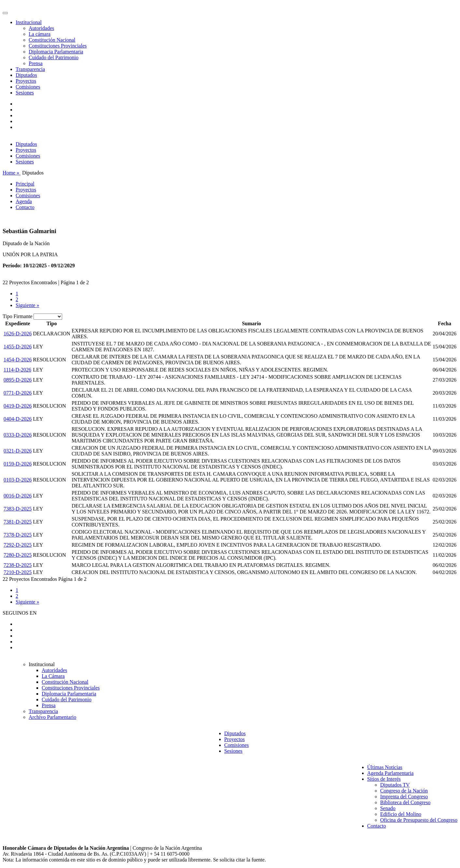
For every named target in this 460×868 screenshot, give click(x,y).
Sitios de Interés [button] (384, 779)
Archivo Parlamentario (52, 717)
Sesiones (25, 93)
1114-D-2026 (17, 370)
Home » (12, 173)
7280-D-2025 (18, 555)
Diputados (26, 75)
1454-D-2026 (18, 360)
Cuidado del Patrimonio (54, 57)
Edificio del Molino (401, 814)
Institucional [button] (29, 22)
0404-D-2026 (18, 419)
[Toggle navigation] (5, 13)
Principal (25, 184)
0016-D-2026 (18, 496)
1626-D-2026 (18, 334)
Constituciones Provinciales (58, 46)
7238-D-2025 (18, 565)
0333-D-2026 (18, 435)
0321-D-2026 (18, 451)
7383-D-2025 (18, 509)
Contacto (25, 207)
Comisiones (28, 87)
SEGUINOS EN (20, 613)
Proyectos (26, 81)
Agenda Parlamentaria (390, 773)
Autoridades (41, 28)
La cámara (40, 34)
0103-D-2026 (18, 480)
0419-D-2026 (18, 406)
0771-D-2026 (18, 393)
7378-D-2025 (18, 535)
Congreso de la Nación (404, 791)
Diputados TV (395, 785)
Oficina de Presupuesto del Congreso (419, 820)
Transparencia (30, 69)
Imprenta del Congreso (404, 797)
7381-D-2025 (18, 522)
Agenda (24, 201)
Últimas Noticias (385, 767)
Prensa (36, 63)
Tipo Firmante (17, 316)
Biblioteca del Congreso (405, 802)
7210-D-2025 (18, 572)
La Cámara (53, 676)
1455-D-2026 (18, 347)
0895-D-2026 (18, 380)
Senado (388, 808)
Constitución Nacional (52, 40)
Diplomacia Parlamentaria (56, 52)
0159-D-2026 (18, 464)
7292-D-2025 (18, 545)
